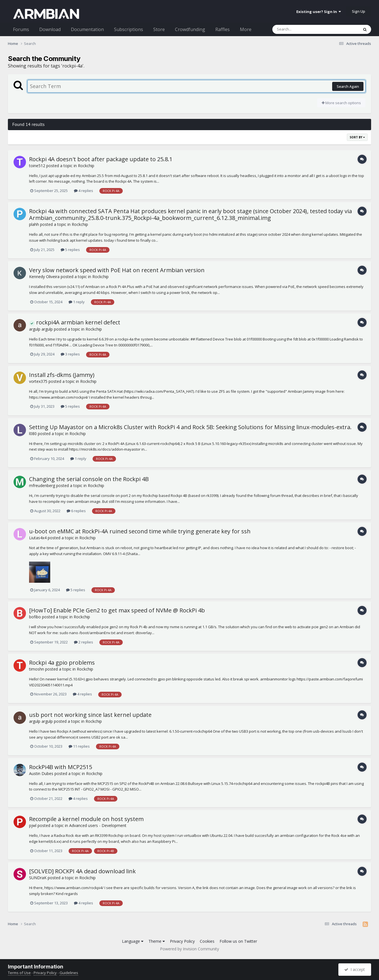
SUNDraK (38, 878)
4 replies (84, 191)
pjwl (33, 825)
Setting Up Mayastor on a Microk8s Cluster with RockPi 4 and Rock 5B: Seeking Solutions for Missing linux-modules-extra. (190, 427)
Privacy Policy (182, 941)
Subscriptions (129, 29)
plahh (34, 224)
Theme (157, 941)
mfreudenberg (42, 485)
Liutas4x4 (38, 538)
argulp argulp (41, 329)
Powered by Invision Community (189, 949)
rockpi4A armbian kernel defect (75, 322)
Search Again (348, 86)
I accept (355, 969)
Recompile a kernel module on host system (86, 819)
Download (50, 29)
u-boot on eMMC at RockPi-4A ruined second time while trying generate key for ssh (140, 531)
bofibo (35, 617)
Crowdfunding (190, 29)
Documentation (87, 29)
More (246, 29)
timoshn (37, 669)
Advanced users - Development (98, 825)
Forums (21, 29)
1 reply (77, 302)
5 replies (70, 250)
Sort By (357, 137)
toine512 (37, 166)
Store (159, 29)
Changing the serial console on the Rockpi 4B (89, 479)
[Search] (301, 29)
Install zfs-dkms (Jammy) (62, 375)
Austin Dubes (41, 773)
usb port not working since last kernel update (90, 715)
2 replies (84, 642)
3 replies (70, 354)
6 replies (76, 511)
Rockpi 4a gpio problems (62, 663)
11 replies (79, 746)
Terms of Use (19, 973)
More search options (341, 103)
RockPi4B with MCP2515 (61, 767)
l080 (33, 434)
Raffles (223, 29)
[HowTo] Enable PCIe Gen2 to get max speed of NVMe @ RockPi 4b (117, 610)
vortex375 (38, 381)
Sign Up (359, 11)
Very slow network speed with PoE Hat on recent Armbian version (117, 270)
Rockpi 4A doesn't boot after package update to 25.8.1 (101, 159)
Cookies (207, 941)
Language (133, 941)
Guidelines (69, 973)
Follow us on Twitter (238, 941)
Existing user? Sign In (319, 12)
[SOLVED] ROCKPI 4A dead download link (82, 871)
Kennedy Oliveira (44, 277)
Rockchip (86, 166)
